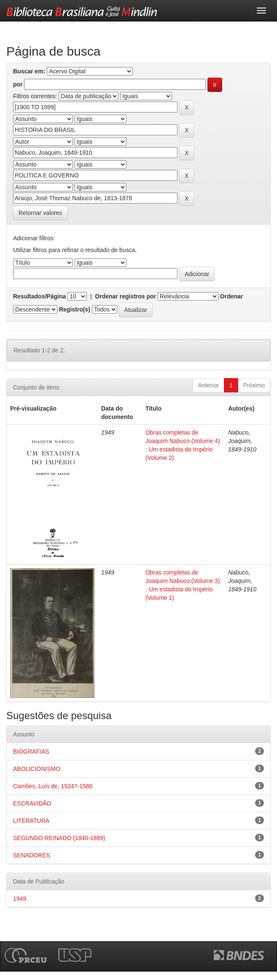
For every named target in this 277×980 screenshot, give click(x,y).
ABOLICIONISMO (37, 769)
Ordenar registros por (125, 296)
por (18, 84)
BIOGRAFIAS (31, 752)
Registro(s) (75, 309)
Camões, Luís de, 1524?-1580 (53, 786)
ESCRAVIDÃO (32, 803)
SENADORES (32, 855)
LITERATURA (31, 821)
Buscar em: (29, 71)
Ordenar (231, 296)
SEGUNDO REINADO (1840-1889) (59, 838)
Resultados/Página (39, 296)
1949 (20, 899)
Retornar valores (40, 213)
